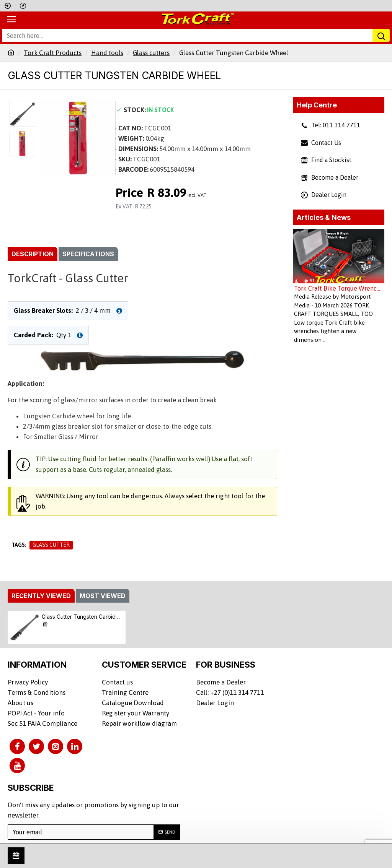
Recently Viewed (41, 596)
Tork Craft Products (53, 53)
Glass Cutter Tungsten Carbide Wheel (82, 617)
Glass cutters (151, 53)
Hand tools (107, 53)
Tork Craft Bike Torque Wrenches (339, 288)
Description (33, 254)
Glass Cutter (51, 545)
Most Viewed (103, 596)
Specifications (88, 254)
